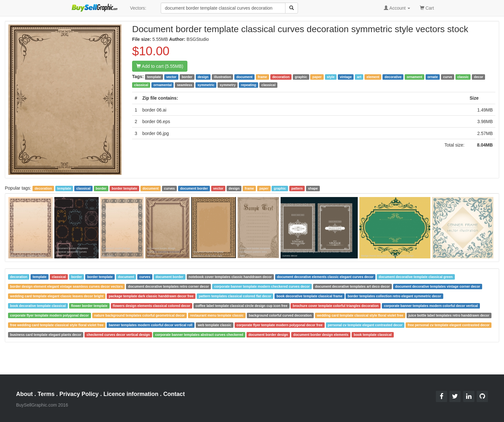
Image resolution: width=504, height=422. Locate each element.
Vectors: (138, 8)
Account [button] (397, 8)
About (24, 394)
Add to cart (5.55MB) (160, 66)
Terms (46, 394)
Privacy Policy (79, 394)
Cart (427, 8)
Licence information (131, 394)
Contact (174, 394)
